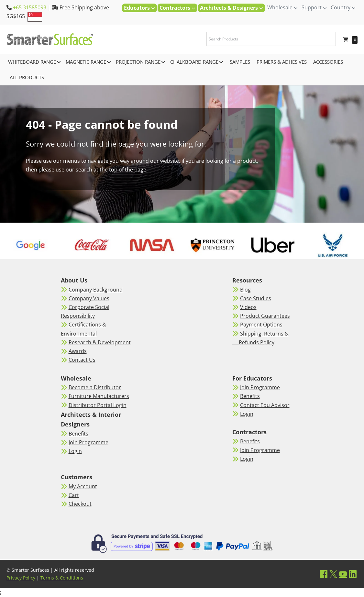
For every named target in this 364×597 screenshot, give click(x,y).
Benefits (78, 434)
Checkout (80, 504)
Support (314, 7)
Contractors (177, 8)
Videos (248, 307)
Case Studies (256, 298)
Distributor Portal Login (98, 405)
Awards (78, 351)
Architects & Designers (232, 8)
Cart (74, 495)
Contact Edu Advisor (265, 405)
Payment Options (261, 325)
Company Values (89, 298)
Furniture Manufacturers (99, 396)
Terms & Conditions (62, 578)
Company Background (96, 290)
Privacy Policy (21, 578)
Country (343, 7)
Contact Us (82, 360)
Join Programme (88, 442)
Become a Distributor (95, 387)
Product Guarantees (265, 316)
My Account (83, 486)
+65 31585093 (30, 7)
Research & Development (100, 342)
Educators (139, 8)
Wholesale (282, 7)
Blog (245, 290)
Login (75, 451)
